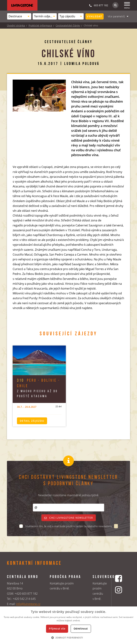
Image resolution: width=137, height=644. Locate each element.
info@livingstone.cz (28, 604)
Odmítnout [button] (81, 629)
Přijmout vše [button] (57, 629)
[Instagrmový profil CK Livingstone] (119, 590)
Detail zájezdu (32, 421)
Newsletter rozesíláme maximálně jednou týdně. (69, 495)
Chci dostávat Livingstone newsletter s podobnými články (68, 481)
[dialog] (68, 625)
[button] (68, 638)
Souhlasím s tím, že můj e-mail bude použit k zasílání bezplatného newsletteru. (69, 526)
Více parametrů (116, 16)
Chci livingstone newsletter (69, 518)
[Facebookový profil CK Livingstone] (119, 578)
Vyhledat (95, 16)
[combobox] (19, 16)
